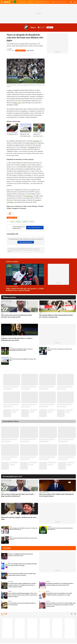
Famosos (10, 591)
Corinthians (10, 202)
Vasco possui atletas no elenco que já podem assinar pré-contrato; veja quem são (56, 316)
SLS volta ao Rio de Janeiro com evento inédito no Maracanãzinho (60, 529)
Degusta (48, 591)
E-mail (71, 2)
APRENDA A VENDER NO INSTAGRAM (59, 2)
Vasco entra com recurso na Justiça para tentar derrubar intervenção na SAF (17, 316)
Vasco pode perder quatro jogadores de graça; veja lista (23, 360)
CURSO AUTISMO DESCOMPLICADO (42, 2)
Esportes (25, 222)
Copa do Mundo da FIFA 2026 (15, 2)
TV (8, 552)
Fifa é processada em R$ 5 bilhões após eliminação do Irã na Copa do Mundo (56, 495)
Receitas (10, 601)
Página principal (8, 2)
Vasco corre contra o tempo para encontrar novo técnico (60, 350)
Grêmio (24, 165)
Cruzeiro (38, 200)
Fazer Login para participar (26, 242)
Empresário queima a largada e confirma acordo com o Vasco (19, 518)
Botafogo (37, 141)
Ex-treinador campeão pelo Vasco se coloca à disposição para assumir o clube (21, 350)
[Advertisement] (50, 361)
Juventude (31, 147)
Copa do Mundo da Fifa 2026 (12, 287)
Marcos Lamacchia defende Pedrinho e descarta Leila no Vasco (23, 539)
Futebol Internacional (44, 492)
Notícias (48, 582)
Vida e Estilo (11, 582)
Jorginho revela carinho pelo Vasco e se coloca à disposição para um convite (17, 339)
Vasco (33, 27)
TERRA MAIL (30, 2)
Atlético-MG (17, 103)
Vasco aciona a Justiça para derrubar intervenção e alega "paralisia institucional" (18, 495)
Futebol (32, 222)
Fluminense (29, 196)
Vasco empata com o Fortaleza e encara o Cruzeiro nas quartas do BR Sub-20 (23, 529)
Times (50, 27)
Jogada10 (18, 222)
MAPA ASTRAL (23, 2)
